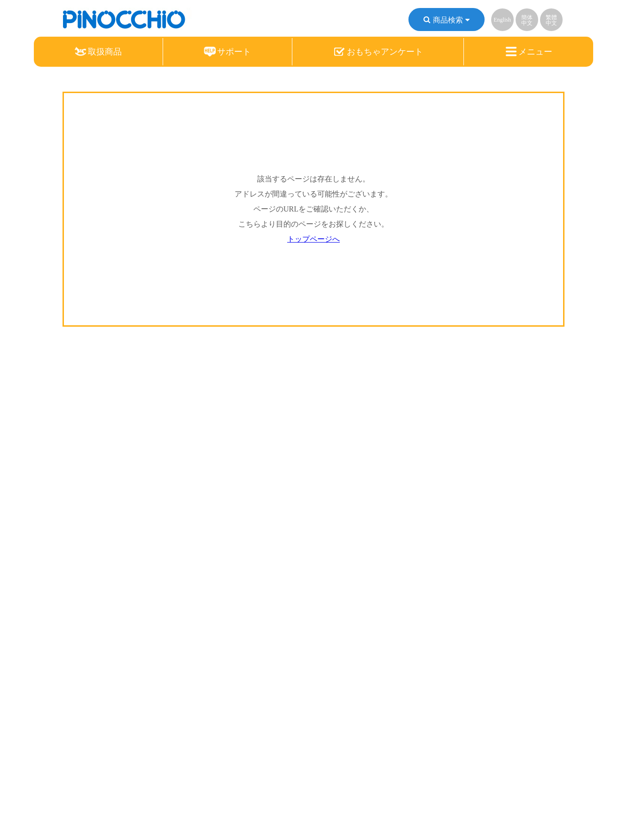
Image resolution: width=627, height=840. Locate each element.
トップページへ (313, 239)
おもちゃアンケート (378, 52)
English (502, 20)
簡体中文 (527, 20)
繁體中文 (551, 20)
